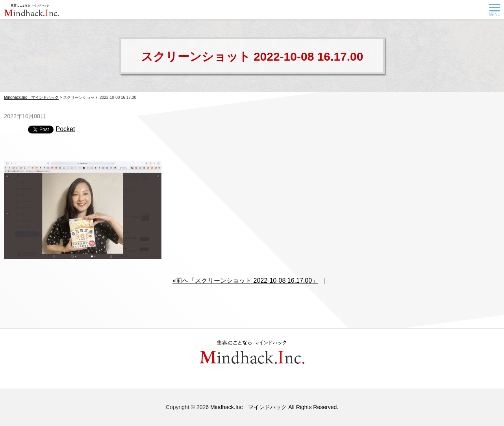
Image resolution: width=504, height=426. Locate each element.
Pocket (65, 129)
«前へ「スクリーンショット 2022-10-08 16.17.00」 (245, 281)
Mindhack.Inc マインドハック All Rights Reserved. (274, 407)
